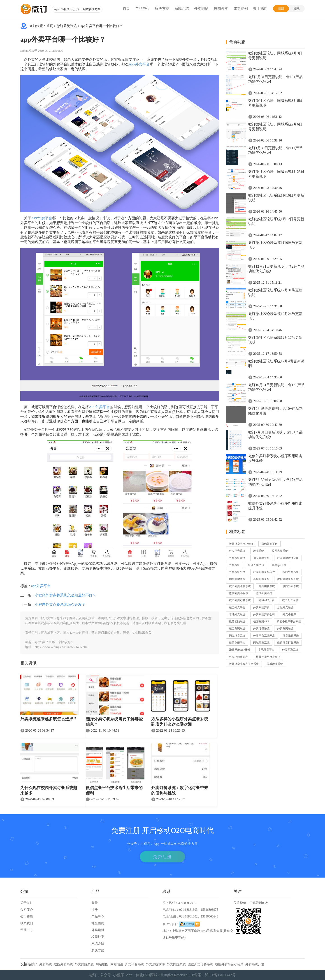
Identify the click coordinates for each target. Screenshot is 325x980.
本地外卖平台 (266, 650)
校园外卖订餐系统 (240, 600)
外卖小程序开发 (239, 657)
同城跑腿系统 (275, 664)
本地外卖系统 (237, 614)
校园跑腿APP (261, 621)
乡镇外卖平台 (256, 565)
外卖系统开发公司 (264, 614)
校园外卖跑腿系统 (240, 586)
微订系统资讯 (67, 26)
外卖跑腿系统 (267, 586)
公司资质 (27, 916)
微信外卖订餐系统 (288, 643)
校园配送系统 (290, 600)
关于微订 (27, 903)
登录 (297, 8)
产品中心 (142, 8)
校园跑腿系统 (237, 628)
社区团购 (98, 923)
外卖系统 (234, 565)
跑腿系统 (259, 551)
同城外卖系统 (237, 579)
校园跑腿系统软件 (264, 572)
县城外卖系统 (285, 607)
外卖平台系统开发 (264, 636)
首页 (126, 8)
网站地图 (102, 964)
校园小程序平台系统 (289, 621)
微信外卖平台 (269, 544)
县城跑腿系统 (261, 579)
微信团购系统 (237, 621)
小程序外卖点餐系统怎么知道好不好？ (65, 595)
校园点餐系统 (280, 551)
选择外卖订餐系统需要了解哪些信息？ (114, 722)
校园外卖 (221, 8)
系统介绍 (182, 8)
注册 (281, 8)
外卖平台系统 (237, 551)
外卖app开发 (279, 565)
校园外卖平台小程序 (241, 544)
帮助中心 (27, 930)
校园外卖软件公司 (288, 558)
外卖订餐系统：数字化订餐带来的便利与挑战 (180, 790)
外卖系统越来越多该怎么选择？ (49, 719)
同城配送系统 (261, 643)
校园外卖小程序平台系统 (244, 664)
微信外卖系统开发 (288, 579)
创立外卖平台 (261, 558)
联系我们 (27, 923)
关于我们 (260, 8)
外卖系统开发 (261, 607)
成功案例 (241, 8)
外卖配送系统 (290, 650)
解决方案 (162, 8)
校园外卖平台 (237, 607)
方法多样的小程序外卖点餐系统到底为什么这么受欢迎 (180, 722)
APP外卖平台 (139, 64)
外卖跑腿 (201, 8)
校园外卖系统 (291, 572)
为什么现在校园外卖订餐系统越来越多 (49, 790)
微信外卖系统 (264, 593)
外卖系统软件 (237, 558)
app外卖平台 (41, 586)
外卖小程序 (289, 614)
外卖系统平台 (237, 572)
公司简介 (27, 910)
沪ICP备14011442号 (220, 975)
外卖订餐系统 (261, 628)
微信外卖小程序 (239, 593)
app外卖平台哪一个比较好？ (102, 26)
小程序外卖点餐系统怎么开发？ (60, 604)
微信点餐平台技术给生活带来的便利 (114, 790)
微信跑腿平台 (237, 643)
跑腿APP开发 (267, 600)
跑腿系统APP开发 (240, 650)
